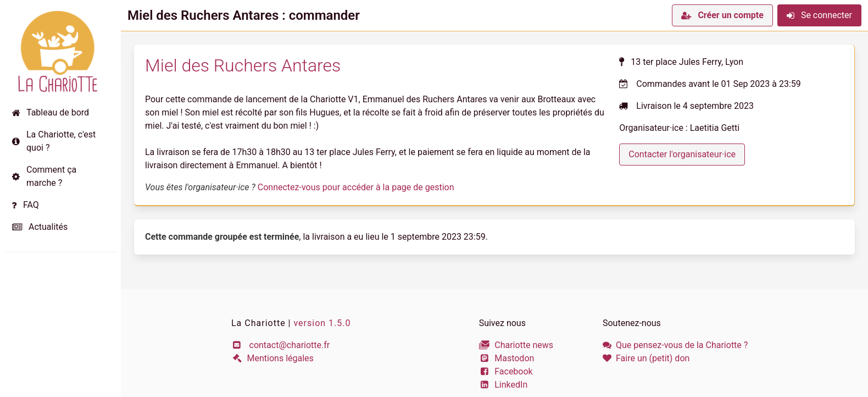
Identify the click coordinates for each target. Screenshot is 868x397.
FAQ (26, 205)
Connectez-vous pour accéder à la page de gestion (356, 187)
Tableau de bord (51, 112)
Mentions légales (272, 358)
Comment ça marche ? (44, 176)
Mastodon (507, 358)
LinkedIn (503, 385)
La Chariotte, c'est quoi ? (54, 141)
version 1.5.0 (322, 323)
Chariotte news (516, 345)
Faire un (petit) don (646, 358)
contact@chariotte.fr (280, 345)
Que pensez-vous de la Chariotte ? (675, 345)
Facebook (506, 371)
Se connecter (819, 15)
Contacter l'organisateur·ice (682, 154)
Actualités (40, 227)
